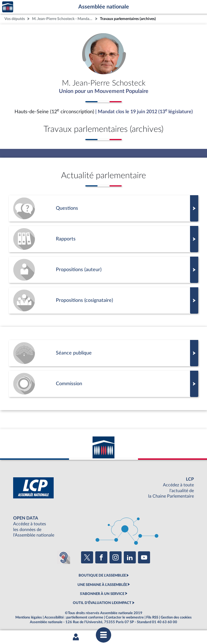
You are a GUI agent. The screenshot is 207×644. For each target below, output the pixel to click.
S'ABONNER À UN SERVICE (102, 594)
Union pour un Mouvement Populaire (104, 91)
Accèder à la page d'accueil (8, 7)
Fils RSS (152, 617)
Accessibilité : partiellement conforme (74, 617)
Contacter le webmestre (125, 617)
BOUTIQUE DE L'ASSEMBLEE (102, 575)
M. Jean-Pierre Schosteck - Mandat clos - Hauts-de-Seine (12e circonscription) (63, 19)
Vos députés (15, 19)
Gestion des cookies (176, 617)
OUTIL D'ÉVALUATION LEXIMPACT (102, 603)
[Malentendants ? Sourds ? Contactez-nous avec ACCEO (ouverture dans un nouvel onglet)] (64, 557)
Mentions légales (29, 617)
